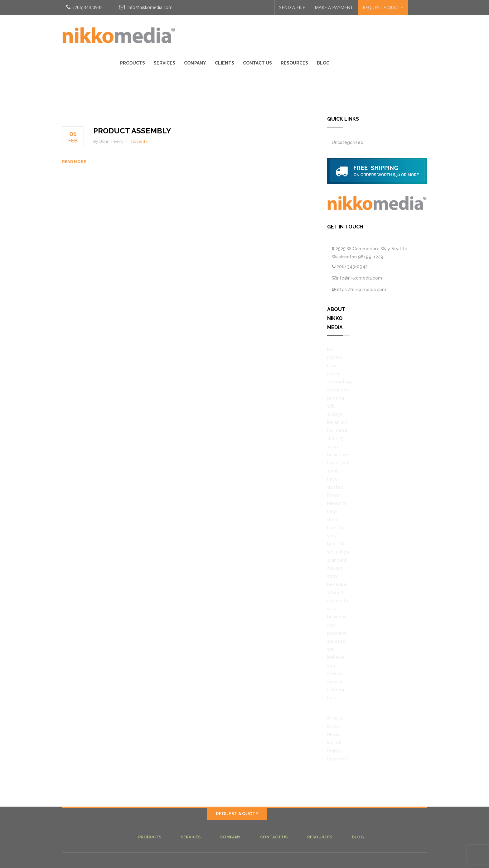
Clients (318, 31)
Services (258, 31)
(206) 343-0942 (351, 266)
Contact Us (351, 31)
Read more (74, 162)
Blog (417, 31)
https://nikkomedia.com (361, 290)
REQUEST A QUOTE (383, 7)
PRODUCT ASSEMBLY (132, 131)
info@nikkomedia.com (146, 7)
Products (226, 31)
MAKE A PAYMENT (334, 7)
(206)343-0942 (84, 7)
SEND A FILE (292, 7)
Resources (388, 31)
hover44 (140, 141)
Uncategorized (348, 142)
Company (289, 31)
